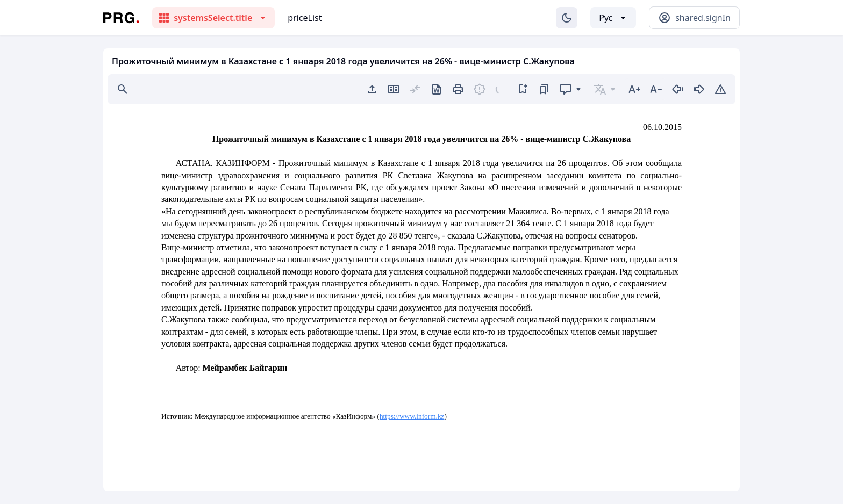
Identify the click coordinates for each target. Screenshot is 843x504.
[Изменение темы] (567, 18)
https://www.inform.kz (412, 416)
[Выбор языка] (613, 18)
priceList (305, 18)
